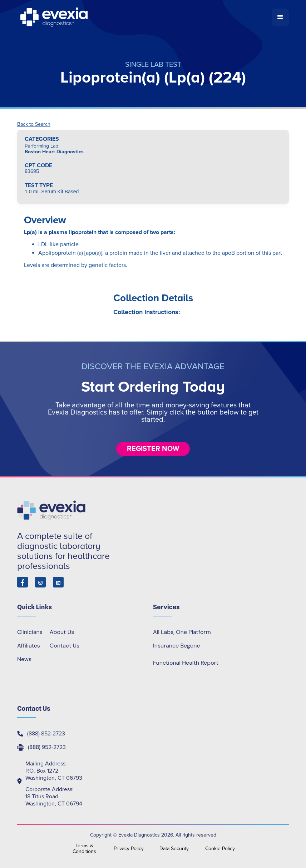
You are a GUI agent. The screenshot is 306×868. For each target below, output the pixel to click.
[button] (280, 17)
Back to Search (34, 124)
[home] (144, 17)
